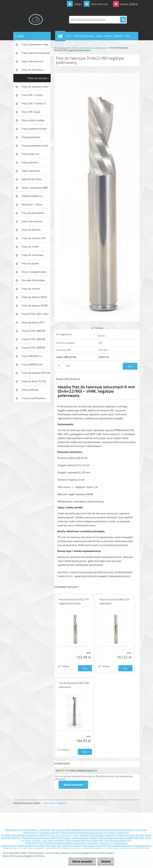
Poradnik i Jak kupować (84, 36)
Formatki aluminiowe (33, 280)
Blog (128, 36)
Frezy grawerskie (31, 137)
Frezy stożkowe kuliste (34, 129)
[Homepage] (61, 36)
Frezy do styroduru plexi (35, 87)
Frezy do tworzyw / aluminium (38, 79)
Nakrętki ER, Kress (32, 179)
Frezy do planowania (33, 213)
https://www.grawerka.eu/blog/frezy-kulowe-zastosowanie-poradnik (60, 838)
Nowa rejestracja (98, 4)
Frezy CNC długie (31, 112)
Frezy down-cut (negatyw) (30, 155)
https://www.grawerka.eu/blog (75, 830)
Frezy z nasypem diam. (34, 272)
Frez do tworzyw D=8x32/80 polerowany (74, 685)
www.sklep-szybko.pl (55, 803)
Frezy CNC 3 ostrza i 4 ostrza (34, 105)
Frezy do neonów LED (34, 238)
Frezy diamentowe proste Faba (36, 54)
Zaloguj (76, 4)
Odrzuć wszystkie (81, 861)
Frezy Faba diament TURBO (32, 62)
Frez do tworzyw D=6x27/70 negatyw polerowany (74, 601)
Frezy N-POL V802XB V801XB (33, 332)
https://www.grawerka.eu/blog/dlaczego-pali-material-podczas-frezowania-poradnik (59, 846)
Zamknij (105, 861)
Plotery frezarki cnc (32, 196)
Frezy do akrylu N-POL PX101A (34, 382)
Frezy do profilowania (33, 398)
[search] (123, 20)
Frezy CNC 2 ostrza (32, 95)
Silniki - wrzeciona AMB (35, 188)
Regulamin (119, 36)
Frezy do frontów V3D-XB (36, 373)
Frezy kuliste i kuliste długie (33, 121)
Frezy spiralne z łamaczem (30, 163)
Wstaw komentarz (73, 785)
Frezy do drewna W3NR (35, 305)
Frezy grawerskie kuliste (35, 145)
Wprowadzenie (62, 48)
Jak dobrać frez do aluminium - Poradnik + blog (31, 830)
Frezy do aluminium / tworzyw (33, 71)
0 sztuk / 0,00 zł (129, 4)
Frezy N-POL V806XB (33, 348)
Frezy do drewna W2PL (34, 297)
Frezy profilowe (30, 390)
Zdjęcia (99, 36)
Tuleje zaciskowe (31, 171)
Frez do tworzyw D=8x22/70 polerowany (114, 601)
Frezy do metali (30, 247)
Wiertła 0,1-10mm (32, 204)
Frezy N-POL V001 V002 (35, 314)
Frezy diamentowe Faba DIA (35, 46)
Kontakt (108, 36)
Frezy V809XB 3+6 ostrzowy (32, 366)
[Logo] (36, 20)
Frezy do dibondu (31, 230)
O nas (69, 36)
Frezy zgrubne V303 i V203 (33, 323)
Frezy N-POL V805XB (33, 339)
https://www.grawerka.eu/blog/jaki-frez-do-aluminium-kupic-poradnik (50, 835)
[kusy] (61, 366)
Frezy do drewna (31, 289)
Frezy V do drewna (32, 221)
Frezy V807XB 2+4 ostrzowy (32, 357)
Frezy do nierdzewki (33, 255)
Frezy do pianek (30, 263)
